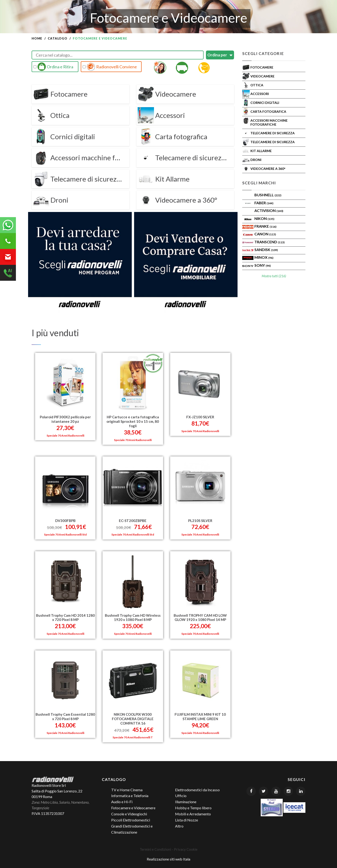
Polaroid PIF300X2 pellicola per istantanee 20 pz (65, 418)
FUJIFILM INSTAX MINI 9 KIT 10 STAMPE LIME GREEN (200, 715)
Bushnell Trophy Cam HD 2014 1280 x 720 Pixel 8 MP (65, 616)
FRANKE (265, 226)
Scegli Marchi (259, 183)
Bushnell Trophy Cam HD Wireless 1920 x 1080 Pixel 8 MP (133, 616)
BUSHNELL (268, 195)
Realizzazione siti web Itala (168, 857)
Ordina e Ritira (53, 67)
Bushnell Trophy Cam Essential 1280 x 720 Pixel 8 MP (65, 715)
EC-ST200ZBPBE (133, 519)
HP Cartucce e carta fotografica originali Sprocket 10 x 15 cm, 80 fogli (133, 421)
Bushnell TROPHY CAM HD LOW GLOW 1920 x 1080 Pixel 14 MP (200, 616)
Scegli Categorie (263, 53)
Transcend (269, 242)
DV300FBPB (65, 519)
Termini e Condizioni (155, 848)
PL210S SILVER (200, 519)
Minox (264, 257)
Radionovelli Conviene (110, 67)
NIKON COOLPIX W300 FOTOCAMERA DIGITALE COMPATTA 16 (133, 717)
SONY (263, 265)
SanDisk (266, 250)
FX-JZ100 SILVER (200, 416)
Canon (265, 234)
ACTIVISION (269, 210)
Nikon (264, 218)
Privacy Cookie (186, 848)
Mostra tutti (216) (274, 276)
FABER (264, 203)
